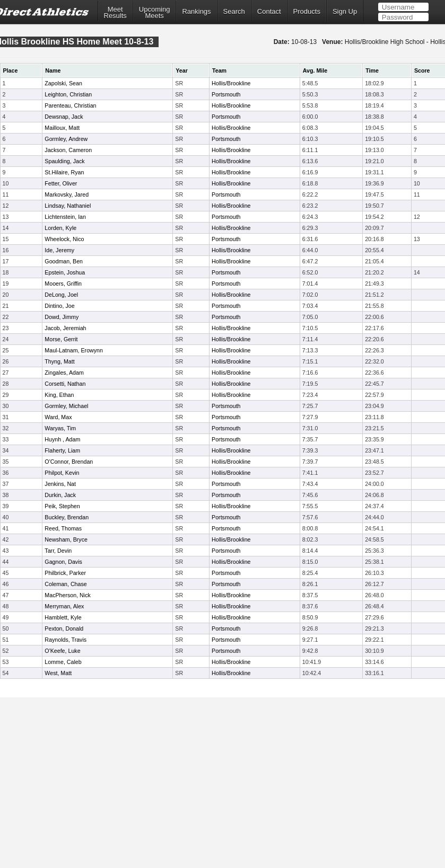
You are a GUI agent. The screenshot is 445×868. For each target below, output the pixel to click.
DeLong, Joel (61, 295)
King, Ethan (59, 395)
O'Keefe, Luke (62, 651)
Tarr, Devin (58, 551)
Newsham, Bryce (66, 539)
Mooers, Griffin (63, 284)
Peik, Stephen (62, 506)
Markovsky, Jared (67, 194)
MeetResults (115, 13)
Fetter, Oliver (61, 183)
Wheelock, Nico (64, 239)
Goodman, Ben (64, 261)
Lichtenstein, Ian (65, 217)
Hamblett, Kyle (63, 617)
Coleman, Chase (66, 584)
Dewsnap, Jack (64, 117)
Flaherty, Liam (62, 450)
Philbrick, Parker (65, 573)
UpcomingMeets (155, 13)
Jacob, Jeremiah (65, 328)
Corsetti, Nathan (65, 384)
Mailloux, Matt (62, 128)
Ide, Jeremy (59, 250)
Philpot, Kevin (62, 473)
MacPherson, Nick (67, 595)
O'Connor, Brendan (69, 462)
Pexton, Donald (64, 628)
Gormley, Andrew (66, 139)
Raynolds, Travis (66, 640)
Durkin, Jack (60, 495)
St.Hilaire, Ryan (64, 172)
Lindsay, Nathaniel (68, 206)
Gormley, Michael (66, 406)
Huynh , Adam (62, 439)
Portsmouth (226, 94)
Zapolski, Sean (63, 83)
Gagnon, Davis (63, 562)
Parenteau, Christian (70, 105)
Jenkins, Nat (60, 484)
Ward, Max (58, 417)
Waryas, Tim (60, 428)
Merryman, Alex (64, 606)
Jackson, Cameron (68, 150)
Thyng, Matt (59, 361)
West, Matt (58, 673)
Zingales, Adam (64, 373)
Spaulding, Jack (64, 161)
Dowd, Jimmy (62, 317)
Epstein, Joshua (65, 272)
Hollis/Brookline (231, 83)
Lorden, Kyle (60, 228)
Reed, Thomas (63, 528)
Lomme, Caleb (63, 662)
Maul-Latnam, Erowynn (74, 350)
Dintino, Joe (59, 306)
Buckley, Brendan (67, 517)
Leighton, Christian (68, 94)
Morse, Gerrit (61, 339)
